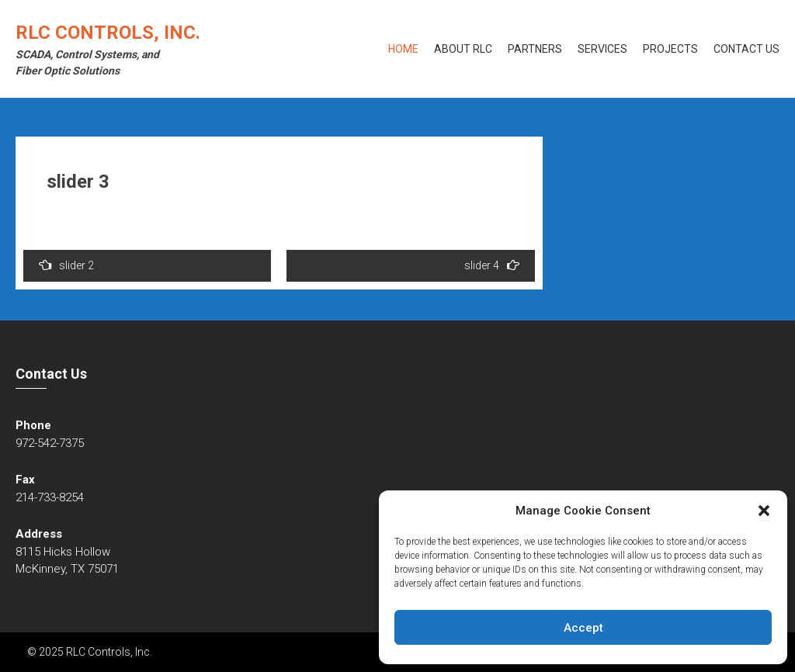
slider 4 (492, 265)
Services (602, 49)
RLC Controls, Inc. (108, 33)
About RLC (463, 49)
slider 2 (66, 265)
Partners (535, 49)
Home (403, 49)
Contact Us (746, 49)
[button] (764, 511)
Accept (583, 628)
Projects (670, 49)
